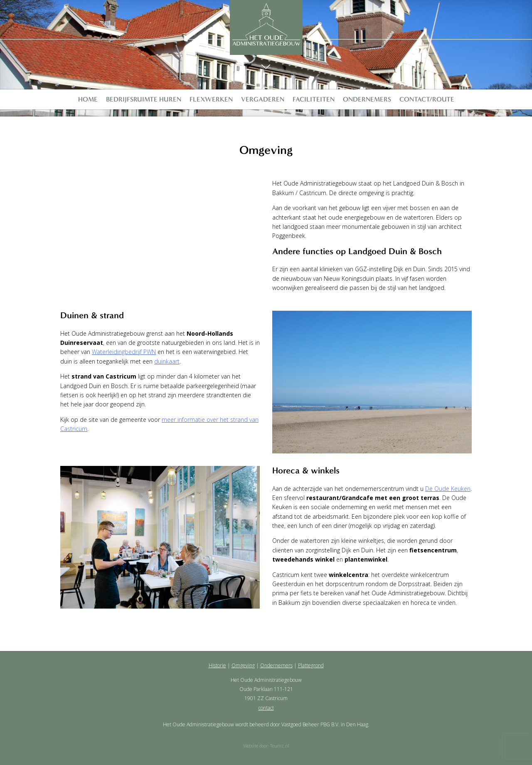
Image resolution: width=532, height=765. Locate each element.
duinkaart (167, 361)
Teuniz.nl (280, 746)
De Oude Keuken (448, 489)
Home (88, 99)
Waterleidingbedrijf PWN (124, 352)
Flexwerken (211, 99)
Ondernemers (367, 99)
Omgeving (243, 665)
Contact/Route (427, 99)
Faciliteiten (314, 99)
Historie (217, 665)
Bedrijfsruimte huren (144, 99)
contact (266, 708)
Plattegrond (311, 665)
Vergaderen (263, 99)
